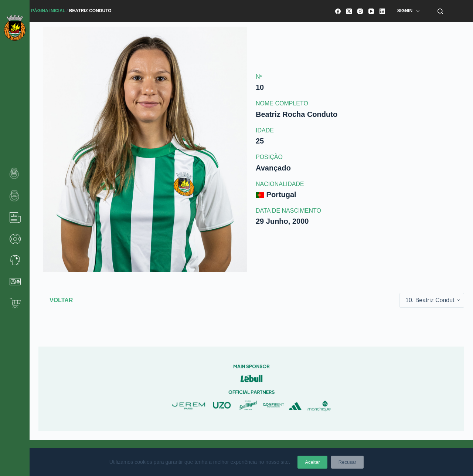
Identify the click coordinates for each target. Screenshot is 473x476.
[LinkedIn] (382, 11)
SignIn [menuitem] (410, 11)
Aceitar (312, 462)
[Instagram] (360, 11)
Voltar (61, 300)
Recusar (347, 462)
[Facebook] (338, 11)
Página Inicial (48, 11)
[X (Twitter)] (349, 11)
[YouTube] (371, 11)
